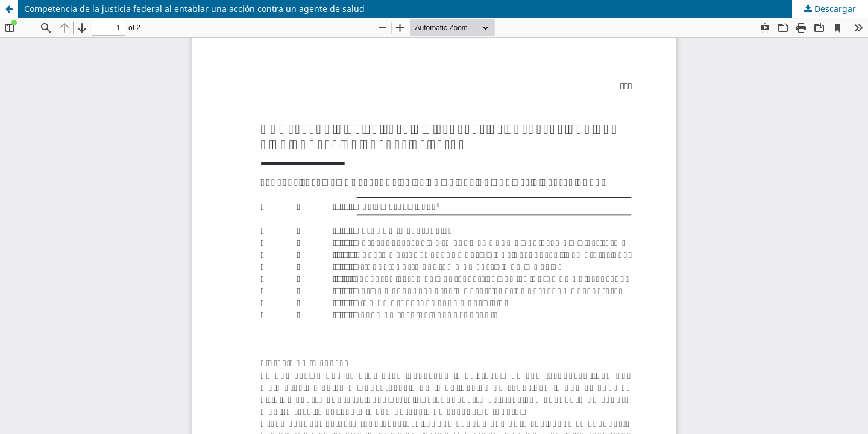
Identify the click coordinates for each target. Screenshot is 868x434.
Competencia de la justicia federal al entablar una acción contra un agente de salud (194, 9)
